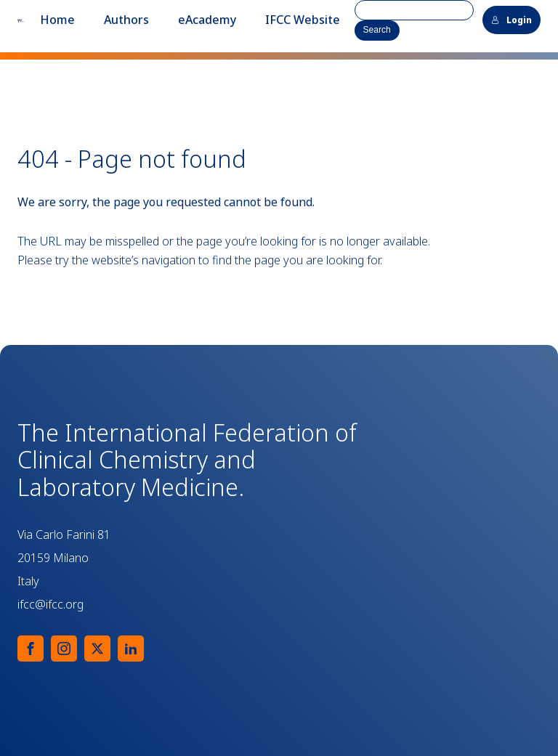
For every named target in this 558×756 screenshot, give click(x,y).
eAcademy (207, 20)
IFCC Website (303, 20)
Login (511, 20)
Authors (126, 20)
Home (57, 20)
